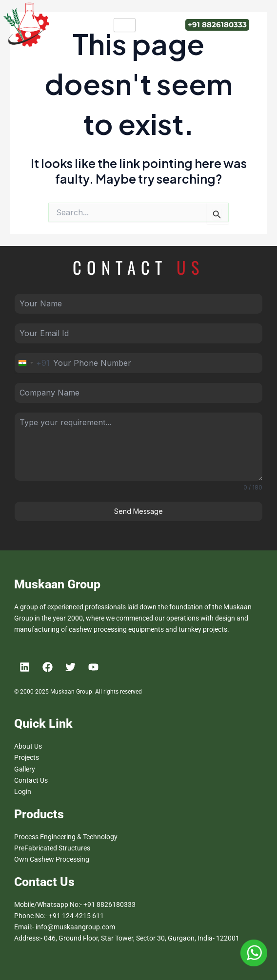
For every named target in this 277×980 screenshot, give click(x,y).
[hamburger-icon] (125, 25)
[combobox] (32, 363)
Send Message (138, 511)
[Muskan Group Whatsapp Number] (254, 952)
